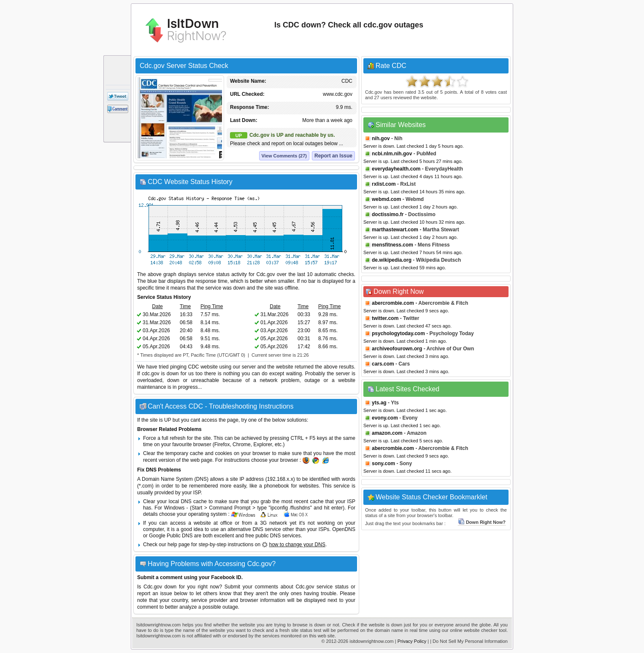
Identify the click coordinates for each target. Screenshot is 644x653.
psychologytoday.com (398, 333)
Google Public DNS (171, 536)
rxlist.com (384, 184)
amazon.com (387, 433)
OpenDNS (344, 529)
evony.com (385, 418)
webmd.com (386, 199)
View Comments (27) (284, 156)
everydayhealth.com (396, 169)
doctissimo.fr (388, 214)
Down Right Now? (482, 522)
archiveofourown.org (397, 349)
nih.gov (381, 138)
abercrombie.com (393, 303)
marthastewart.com (395, 230)
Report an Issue (333, 156)
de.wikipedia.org (392, 260)
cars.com (383, 364)
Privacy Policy (412, 641)
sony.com (383, 463)
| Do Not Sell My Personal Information (469, 641)
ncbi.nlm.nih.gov (392, 154)
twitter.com (385, 318)
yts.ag (379, 403)
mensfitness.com (392, 245)
